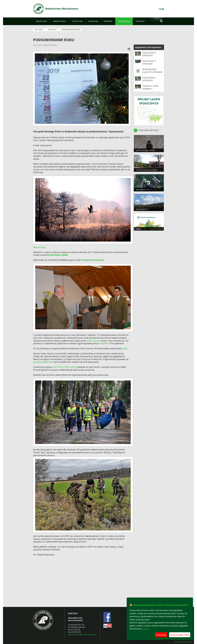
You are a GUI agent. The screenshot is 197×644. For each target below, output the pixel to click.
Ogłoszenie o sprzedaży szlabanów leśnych (149, 82)
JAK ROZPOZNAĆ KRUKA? (146, 150)
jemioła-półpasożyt (43, 362)
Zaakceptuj (161, 635)
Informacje (39, 30)
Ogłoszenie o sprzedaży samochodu (149, 64)
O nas (138, 229)
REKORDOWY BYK (143, 190)
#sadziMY (103, 343)
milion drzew (93, 341)
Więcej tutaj (39, 247)
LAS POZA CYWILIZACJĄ (64, 367)
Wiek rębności (142, 209)
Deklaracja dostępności (183, 642)
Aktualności (52, 30)
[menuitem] (41, 21)
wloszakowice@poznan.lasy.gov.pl (82, 634)
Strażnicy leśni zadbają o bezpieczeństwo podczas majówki (151, 90)
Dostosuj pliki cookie (180, 635)
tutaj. (125, 348)
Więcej (146, 629)
